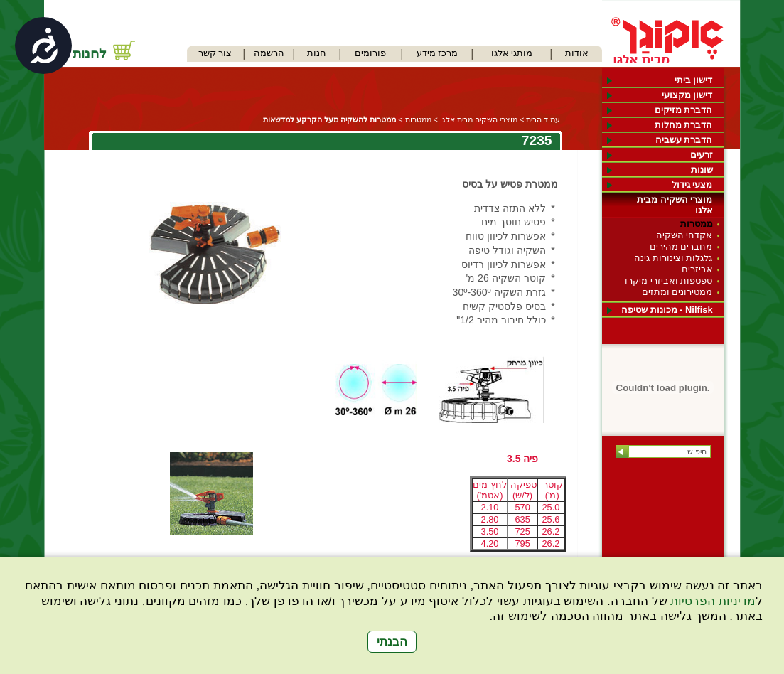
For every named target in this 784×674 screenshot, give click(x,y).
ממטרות (697, 224)
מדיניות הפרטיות (713, 601)
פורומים (370, 53)
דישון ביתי (694, 80)
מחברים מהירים (681, 246)
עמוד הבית (543, 119)
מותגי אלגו (512, 53)
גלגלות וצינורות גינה (673, 258)
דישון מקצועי (687, 95)
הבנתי (392, 642)
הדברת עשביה (684, 140)
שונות (702, 170)
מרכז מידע (437, 53)
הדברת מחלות (684, 125)
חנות (317, 53)
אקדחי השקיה (684, 235)
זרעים (702, 155)
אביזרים (697, 269)
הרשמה (269, 53)
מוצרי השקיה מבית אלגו (675, 205)
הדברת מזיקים (684, 110)
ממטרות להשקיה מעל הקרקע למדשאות (329, 119)
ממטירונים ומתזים (677, 292)
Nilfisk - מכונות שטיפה (667, 310)
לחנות (90, 54)
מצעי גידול (692, 184)
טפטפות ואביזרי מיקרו (668, 280)
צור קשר (215, 53)
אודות (577, 53)
